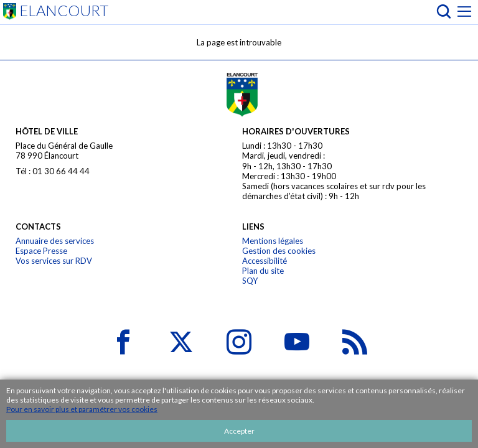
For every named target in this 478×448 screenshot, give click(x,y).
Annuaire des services (55, 241)
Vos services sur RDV (54, 261)
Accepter (239, 431)
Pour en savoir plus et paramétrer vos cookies (82, 409)
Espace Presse (41, 251)
